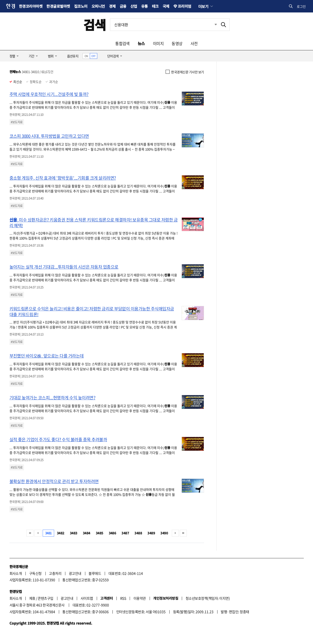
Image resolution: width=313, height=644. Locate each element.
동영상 (177, 43)
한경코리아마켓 (31, 6)
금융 (123, 6)
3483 (74, 533)
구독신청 (35, 573)
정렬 (12, 56)
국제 (166, 6)
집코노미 (81, 6)
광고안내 (75, 573)
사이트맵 (87, 598)
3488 (138, 533)
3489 (151, 533)
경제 (112, 6)
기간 (32, 56)
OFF (93, 56)
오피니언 (98, 6)
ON (86, 56)
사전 (194, 43)
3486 (112, 533)
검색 (95, 25)
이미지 (158, 43)
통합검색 (122, 43)
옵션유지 (73, 56)
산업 (134, 6)
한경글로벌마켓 (58, 6)
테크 (155, 6)
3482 (61, 533)
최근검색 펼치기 (212, 25)
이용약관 (140, 598)
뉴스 (141, 43)
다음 (175, 533)
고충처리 (55, 573)
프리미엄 (185, 6)
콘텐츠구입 (45, 598)
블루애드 (95, 573)
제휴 (32, 598)
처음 (30, 533)
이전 (38, 533)
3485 (100, 533)
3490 (164, 533)
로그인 (301, 6)
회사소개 (16, 573)
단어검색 (113, 56)
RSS (123, 598)
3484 (87, 533)
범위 (51, 56)
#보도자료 (17, 122)
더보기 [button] (203, 6)
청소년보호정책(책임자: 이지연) (208, 598)
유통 (145, 6)
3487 (125, 533)
